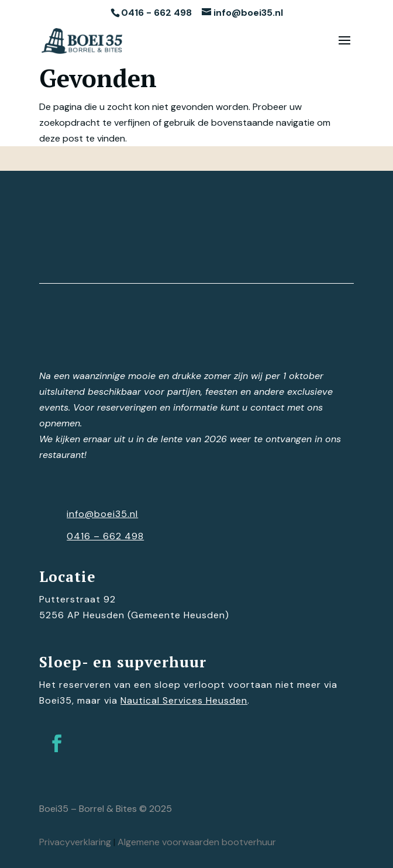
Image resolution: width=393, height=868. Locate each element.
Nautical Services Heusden (184, 700)
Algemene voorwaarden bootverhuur (197, 842)
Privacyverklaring (75, 842)
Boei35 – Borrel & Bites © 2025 (106, 809)
